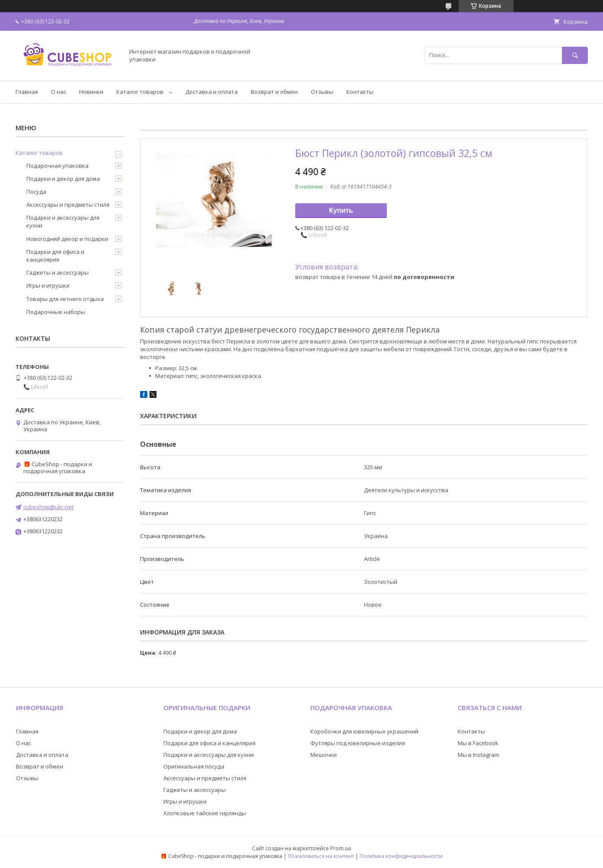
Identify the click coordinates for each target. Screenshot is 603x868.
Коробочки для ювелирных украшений (364, 731)
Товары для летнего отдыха (65, 299)
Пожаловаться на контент (321, 856)
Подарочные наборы (56, 312)
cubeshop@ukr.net (48, 507)
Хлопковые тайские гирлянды (205, 813)
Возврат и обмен (274, 92)
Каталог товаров (140, 92)
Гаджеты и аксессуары (57, 272)
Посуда (36, 192)
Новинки (91, 92)
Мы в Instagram (479, 755)
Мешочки (324, 755)
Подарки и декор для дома (63, 179)
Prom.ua (341, 848)
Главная (27, 92)
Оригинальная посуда (194, 766)
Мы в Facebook (478, 743)
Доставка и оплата (212, 92)
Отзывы (322, 92)
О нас (59, 92)
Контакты (360, 92)
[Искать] (575, 55)
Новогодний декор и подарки (67, 239)
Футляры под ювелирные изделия (358, 743)
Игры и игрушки (48, 285)
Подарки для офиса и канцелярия (55, 256)
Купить (341, 210)
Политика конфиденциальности (401, 856)
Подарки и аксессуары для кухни (63, 221)
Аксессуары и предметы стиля (68, 205)
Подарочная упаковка (57, 166)
